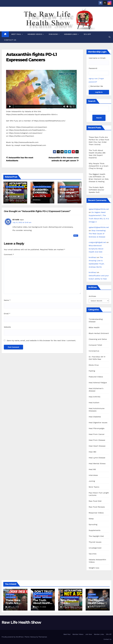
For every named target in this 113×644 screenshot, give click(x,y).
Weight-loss (94, 568)
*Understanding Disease (96, 320)
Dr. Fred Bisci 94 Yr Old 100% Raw (97, 358)
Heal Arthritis (95, 397)
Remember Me (96, 86)
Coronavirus (94, 351)
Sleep (91, 519)
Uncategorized (95, 548)
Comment (9, 254)
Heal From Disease (97, 440)
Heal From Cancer (97, 434)
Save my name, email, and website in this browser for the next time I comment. (41, 340)
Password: (93, 68)
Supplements (95, 530)
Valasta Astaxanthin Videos (15, 187)
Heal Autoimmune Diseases (97, 410)
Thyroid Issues (95, 542)
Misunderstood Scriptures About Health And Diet (96, 249)
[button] (110, 37)
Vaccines (93, 554)
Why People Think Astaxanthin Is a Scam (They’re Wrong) (99, 166)
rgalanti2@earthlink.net (99, 209)
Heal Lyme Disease (97, 458)
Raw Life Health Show (12, 19)
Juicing (92, 481)
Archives (92, 296)
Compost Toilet (95, 345)
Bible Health (94, 327)
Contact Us (10, 40)
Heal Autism (94, 403)
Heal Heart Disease (97, 446)
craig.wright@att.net (97, 242)
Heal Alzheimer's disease (96, 390)
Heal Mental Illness (97, 464)
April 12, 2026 (68, 607)
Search (92, 101)
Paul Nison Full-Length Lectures (99, 494)
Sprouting (93, 524)
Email (7, 314)
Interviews (93, 475)
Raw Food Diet (95, 501)
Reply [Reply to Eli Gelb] (76, 236)
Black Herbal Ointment (99, 333)
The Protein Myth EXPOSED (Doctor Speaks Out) (96, 190)
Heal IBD (92, 452)
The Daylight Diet (96, 536)
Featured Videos (96, 377)
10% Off (87, 34)
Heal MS (92, 469)
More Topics (94, 487)
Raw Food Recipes (97, 507)
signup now (93, 79)
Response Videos (96, 513)
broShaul (93, 257)
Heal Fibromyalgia (97, 428)
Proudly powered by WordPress (13, 637)
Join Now (54, 34)
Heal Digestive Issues (98, 423)
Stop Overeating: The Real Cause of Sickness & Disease (97, 234)
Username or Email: (97, 58)
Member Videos (35, 34)
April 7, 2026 (95, 607)
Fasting (92, 371)
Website (7, 327)
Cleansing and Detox (98, 339)
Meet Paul (16, 34)
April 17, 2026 (40, 607)
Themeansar (43, 637)
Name (7, 300)
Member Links (71, 34)
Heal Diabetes (95, 417)
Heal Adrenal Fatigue (98, 383)
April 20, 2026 (13, 607)
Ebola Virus (94, 365)
